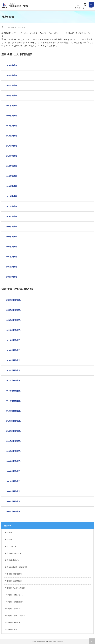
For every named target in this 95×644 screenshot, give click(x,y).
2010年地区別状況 (13, 451)
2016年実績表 (11, 156)
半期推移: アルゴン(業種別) (15, 588)
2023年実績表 (11, 85)
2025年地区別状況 (13, 300)
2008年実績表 (11, 237)
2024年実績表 (11, 75)
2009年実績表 (11, 227)
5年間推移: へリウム (13, 629)
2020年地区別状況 (13, 350)
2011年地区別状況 (13, 441)
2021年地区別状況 (13, 340)
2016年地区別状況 (13, 391)
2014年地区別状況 (13, 411)
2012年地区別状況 (13, 431)
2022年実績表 (11, 96)
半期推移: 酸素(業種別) (14, 574)
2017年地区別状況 (13, 381)
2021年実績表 (11, 106)
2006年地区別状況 (13, 491)
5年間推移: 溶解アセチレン (15, 595)
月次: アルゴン (10, 546)
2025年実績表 (11, 65)
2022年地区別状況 (13, 330)
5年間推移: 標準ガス (13, 609)
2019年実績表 (11, 126)
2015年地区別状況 (13, 401)
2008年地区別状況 (13, 471)
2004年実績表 (11, 277)
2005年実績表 (11, 267)
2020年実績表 (11, 116)
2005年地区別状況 (13, 501)
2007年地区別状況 (13, 481)
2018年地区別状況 (13, 370)
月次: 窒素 (9, 540)
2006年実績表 (11, 257)
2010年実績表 (11, 217)
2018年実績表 (11, 136)
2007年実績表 (11, 247)
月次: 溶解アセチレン (13, 553)
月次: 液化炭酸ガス (12, 560)
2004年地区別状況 (13, 512)
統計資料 (11, 27)
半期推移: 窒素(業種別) (14, 581)
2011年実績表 (11, 206)
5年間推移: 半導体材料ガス (15, 616)
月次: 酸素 (9, 533)
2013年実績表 (11, 186)
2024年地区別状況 (13, 310)
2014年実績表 (11, 176)
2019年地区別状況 (13, 360)
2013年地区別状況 (13, 421)
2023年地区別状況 (13, 320)
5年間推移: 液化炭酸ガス (14, 602)
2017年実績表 (11, 146)
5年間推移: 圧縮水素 (13, 622)
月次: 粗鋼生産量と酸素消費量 (16, 567)
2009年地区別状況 (13, 461)
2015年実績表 (11, 166)
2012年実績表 (11, 196)
